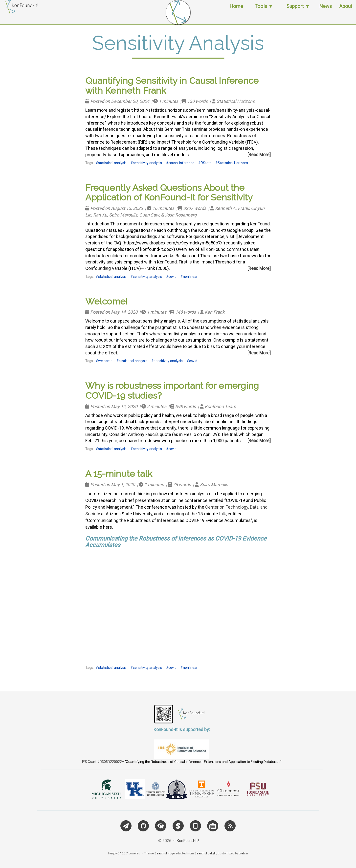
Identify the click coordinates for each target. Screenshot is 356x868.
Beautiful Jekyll (205, 853)
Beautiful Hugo (165, 853)
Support (295, 11)
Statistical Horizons (233, 163)
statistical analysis (112, 163)
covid (172, 277)
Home (236, 11)
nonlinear (190, 277)
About (346, 11)
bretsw (243, 853)
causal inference (181, 163)
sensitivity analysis (147, 163)
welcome (105, 361)
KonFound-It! (188, 841)
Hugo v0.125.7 (118, 853)
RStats (206, 163)
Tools (261, 11)
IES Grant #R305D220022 (102, 762)
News (325, 11)
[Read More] (259, 155)
